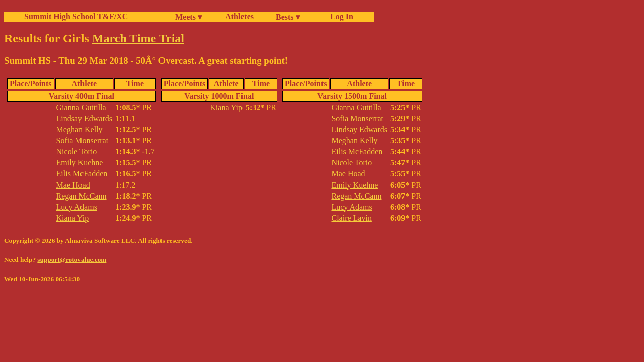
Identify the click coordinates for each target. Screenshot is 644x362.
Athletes (239, 16)
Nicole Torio (77, 152)
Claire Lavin (351, 218)
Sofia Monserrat (83, 141)
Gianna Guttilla (81, 107)
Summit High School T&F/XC (76, 16)
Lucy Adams (77, 207)
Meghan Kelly (79, 129)
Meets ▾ (188, 17)
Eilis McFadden (82, 174)
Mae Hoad (73, 185)
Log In (340, 16)
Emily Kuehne (80, 163)
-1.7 (148, 152)
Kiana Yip (73, 218)
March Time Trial (138, 38)
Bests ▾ (288, 17)
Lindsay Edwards (85, 118)
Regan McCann (82, 196)
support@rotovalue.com (72, 260)
